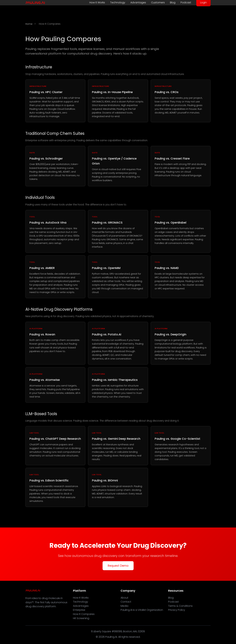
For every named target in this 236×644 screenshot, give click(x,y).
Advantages (138, 2)
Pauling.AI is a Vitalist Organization (142, 610)
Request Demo (118, 566)
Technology (118, 2)
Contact (126, 602)
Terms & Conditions (180, 606)
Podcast (186, 2)
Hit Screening (81, 618)
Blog (173, 2)
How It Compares (84, 614)
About (124, 598)
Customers (158, 2)
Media (124, 606)
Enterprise (79, 610)
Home (29, 24)
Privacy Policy (177, 610)
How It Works (97, 2)
